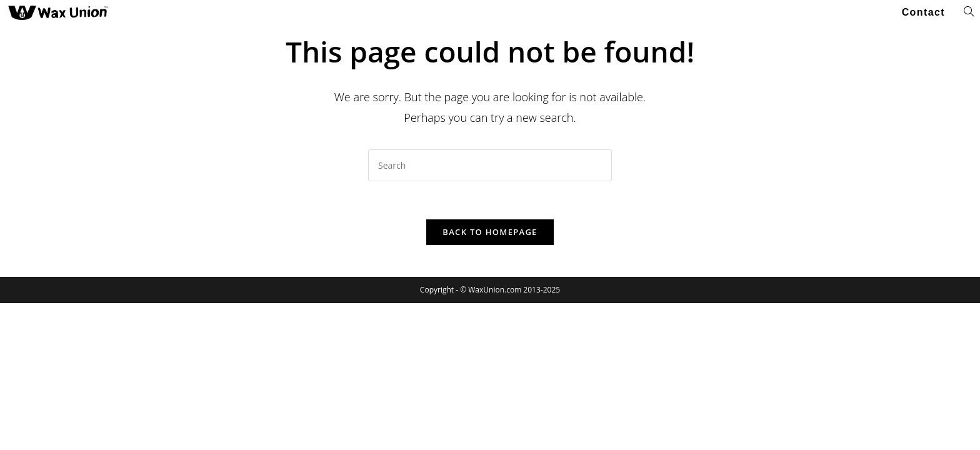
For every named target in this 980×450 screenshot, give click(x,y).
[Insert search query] (490, 165)
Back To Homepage (490, 232)
